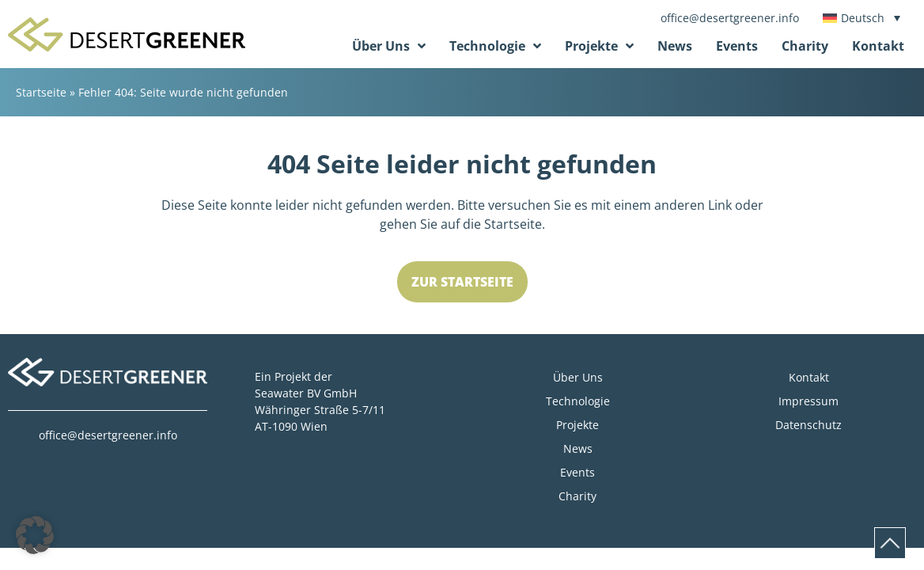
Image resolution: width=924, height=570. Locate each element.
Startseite (41, 92)
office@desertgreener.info (730, 18)
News (675, 46)
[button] (35, 535)
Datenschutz (808, 425)
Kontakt (878, 46)
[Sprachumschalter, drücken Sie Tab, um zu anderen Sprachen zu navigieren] (862, 18)
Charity (805, 46)
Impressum (808, 401)
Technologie (495, 46)
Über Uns (389, 46)
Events (737, 46)
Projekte (599, 46)
